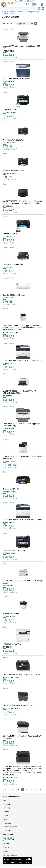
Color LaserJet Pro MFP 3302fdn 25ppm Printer (22, 360)
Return (6, 815)
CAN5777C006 (8, 396)
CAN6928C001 (8, 647)
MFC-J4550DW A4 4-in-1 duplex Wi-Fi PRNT (21, 675)
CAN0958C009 (8, 206)
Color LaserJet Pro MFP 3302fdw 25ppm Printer (23, 520)
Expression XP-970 (11, 489)
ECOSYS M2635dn (11, 613)
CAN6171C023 (8, 586)
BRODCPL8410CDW (10, 333)
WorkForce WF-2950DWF (13, 170)
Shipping (7, 808)
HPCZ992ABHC (8, 267)
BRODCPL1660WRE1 (11, 778)
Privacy (6, 847)
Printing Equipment (33, 12)
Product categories (10, 827)
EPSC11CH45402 (9, 492)
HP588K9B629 (8, 298)
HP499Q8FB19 (8, 523)
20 (36, 789)
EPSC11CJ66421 (9, 237)
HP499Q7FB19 (8, 363)
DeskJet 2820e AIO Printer (14, 295)
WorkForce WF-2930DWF (13, 140)
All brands (7, 831)
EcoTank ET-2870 (10, 234)
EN (43, 9)
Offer (5, 819)
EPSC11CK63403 (9, 143)
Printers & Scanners (16, 12)
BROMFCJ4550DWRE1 (11, 678)
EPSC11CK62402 (9, 173)
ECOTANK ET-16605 (11, 109)
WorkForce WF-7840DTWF (14, 550)
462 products (7, 23)
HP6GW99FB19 (8, 51)
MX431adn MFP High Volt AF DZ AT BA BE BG (22, 736)
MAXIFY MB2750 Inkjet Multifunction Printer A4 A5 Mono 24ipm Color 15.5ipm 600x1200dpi (22, 202)
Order (5, 800)
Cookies (6, 851)
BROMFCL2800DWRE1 (11, 708)
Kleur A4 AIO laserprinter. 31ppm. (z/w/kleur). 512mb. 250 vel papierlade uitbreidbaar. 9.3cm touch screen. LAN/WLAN (22, 328)
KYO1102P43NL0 (9, 461)
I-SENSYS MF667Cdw (12, 644)
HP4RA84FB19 (8, 82)
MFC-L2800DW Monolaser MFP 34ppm (19, 705)
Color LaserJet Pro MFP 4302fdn (16, 79)
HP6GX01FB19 (8, 429)
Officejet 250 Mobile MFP (13, 264)
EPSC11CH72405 (9, 112)
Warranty (7, 812)
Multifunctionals (10, 14)
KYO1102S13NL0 (9, 616)
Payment (7, 804)
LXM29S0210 (8, 739)
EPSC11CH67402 (9, 553)
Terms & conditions (10, 855)
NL (39, 9)
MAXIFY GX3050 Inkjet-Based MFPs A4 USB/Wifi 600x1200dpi (19, 392)
